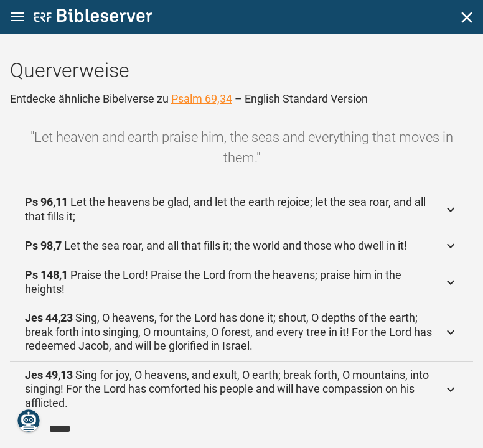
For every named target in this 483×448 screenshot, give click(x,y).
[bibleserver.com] (93, 18)
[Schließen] (467, 17)
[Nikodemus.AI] (29, 421)
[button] (17, 17)
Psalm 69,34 (202, 99)
